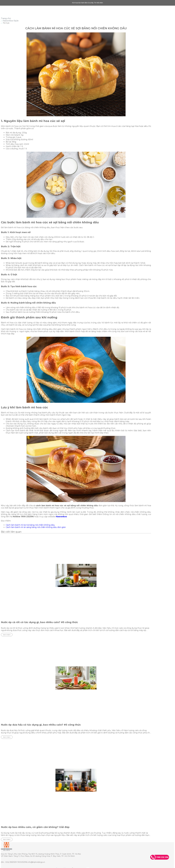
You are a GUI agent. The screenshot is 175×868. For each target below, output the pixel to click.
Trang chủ (6, 18)
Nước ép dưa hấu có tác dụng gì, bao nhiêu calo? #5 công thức (41, 725)
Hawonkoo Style (11, 21)
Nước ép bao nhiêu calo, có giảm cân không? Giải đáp (35, 827)
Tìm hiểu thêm (98, 3)
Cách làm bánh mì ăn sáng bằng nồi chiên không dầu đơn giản (36, 527)
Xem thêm (7, 635)
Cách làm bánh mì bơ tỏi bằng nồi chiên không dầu (30, 525)
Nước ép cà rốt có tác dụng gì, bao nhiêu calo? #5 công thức (39, 622)
